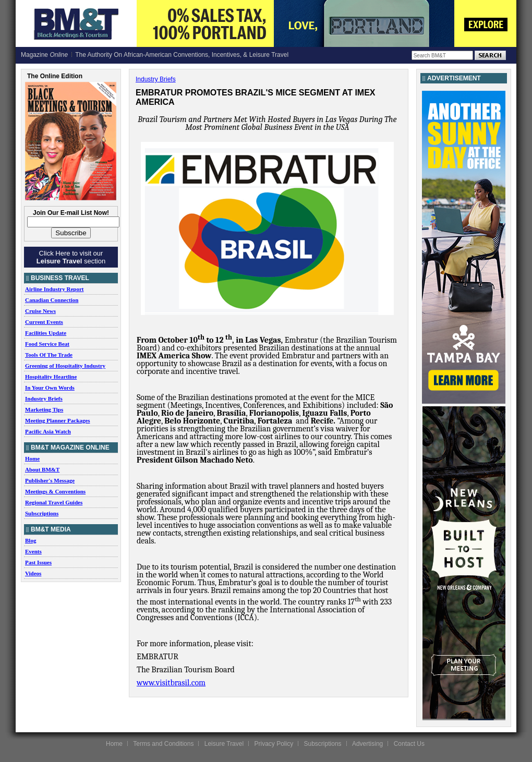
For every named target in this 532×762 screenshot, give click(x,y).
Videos (33, 573)
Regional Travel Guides (54, 502)
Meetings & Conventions (55, 491)
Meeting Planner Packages (57, 420)
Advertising (367, 744)
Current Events (44, 322)
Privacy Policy (274, 744)
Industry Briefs (44, 398)
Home (32, 458)
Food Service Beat (47, 344)
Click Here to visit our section (71, 257)
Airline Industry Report (54, 289)
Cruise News (40, 311)
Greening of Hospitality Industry (65, 366)
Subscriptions (42, 513)
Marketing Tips (44, 409)
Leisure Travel (224, 744)
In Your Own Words (50, 388)
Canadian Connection (52, 300)
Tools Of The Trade (49, 355)
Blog (31, 540)
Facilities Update (46, 333)
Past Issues (38, 562)
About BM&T (42, 469)
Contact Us (409, 744)
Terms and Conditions (163, 744)
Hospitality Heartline (51, 377)
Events (33, 551)
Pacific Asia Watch (48, 431)
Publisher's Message (50, 480)
